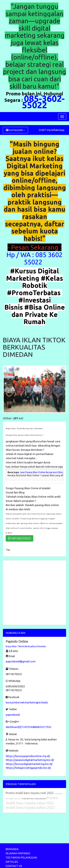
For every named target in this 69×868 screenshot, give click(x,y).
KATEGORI (15, 130)
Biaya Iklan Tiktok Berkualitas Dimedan (26, 646)
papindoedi (13, 715)
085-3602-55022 (43, 102)
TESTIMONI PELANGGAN (21, 857)
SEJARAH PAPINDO (18, 853)
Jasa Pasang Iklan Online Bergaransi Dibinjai (43, 472)
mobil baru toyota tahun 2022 (30, 807)
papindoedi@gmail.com (21, 661)
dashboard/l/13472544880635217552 (29, 727)
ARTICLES (12, 862)
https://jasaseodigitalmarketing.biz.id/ (30, 760)
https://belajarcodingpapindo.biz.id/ (28, 768)
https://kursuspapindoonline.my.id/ (28, 756)
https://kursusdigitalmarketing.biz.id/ (29, 764)
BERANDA (12, 849)
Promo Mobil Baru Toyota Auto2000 (34, 799)
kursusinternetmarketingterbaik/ (27, 702)
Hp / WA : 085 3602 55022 (34, 258)
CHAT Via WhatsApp (52, 130)
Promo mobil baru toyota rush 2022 (30, 793)
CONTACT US (14, 866)
